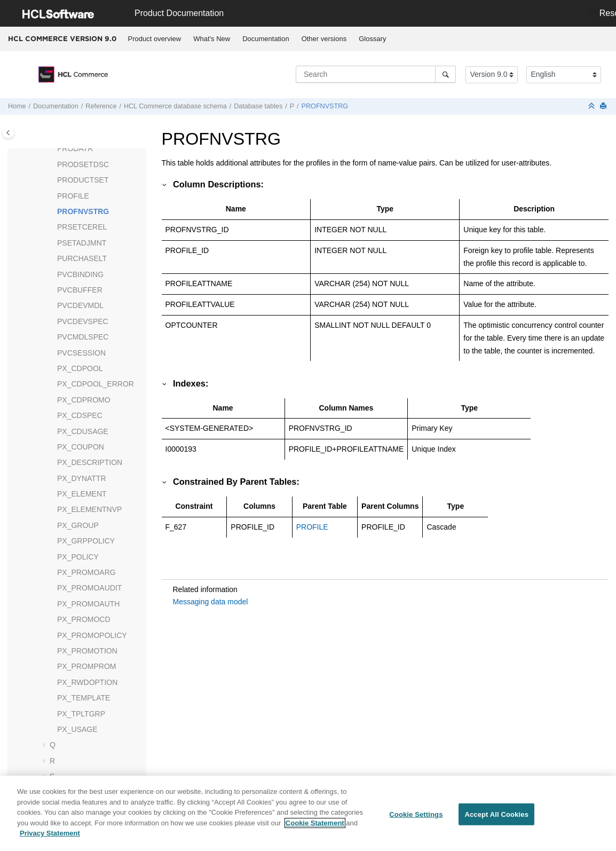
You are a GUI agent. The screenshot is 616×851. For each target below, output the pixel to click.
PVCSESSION (81, 353)
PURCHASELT (82, 258)
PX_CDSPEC (80, 415)
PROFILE (73, 196)
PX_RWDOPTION (87, 682)
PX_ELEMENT (82, 494)
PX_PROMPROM (86, 666)
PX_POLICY (78, 557)
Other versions (324, 39)
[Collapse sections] (593, 107)
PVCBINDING (80, 274)
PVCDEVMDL (80, 305)
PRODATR (75, 148)
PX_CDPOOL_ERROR (96, 384)
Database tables (258, 106)
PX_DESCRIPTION (90, 462)
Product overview (155, 39)
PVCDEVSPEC (83, 321)
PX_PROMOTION (87, 651)
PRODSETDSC (83, 164)
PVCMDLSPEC (83, 337)
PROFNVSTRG (325, 106)
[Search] (445, 74)
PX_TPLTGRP (81, 714)
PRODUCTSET (83, 180)
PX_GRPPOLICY (86, 541)
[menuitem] (155, 39)
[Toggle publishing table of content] (8, 133)
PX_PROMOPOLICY (92, 635)
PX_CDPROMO (84, 400)
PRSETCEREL (82, 227)
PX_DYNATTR (82, 478)
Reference (101, 106)
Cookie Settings (416, 819)
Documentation (266, 39)
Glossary (372, 39)
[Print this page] (604, 107)
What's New (212, 39)
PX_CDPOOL (80, 368)
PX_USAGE (77, 729)
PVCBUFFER (80, 290)
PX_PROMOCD (84, 619)
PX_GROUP (78, 525)
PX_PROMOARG (86, 572)
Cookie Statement (315, 828)
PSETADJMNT (82, 243)
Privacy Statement (50, 838)
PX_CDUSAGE (83, 431)
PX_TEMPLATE (84, 698)
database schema (175, 106)
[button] (53, 149)
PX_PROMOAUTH (88, 604)
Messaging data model (211, 602)
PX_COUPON (81, 447)
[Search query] (376, 74)
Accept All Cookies (496, 819)
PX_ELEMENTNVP (89, 509)
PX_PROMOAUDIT (89, 588)
